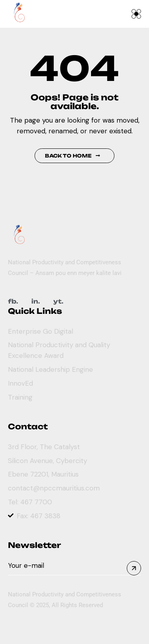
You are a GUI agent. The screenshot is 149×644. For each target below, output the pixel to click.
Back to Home (73, 156)
